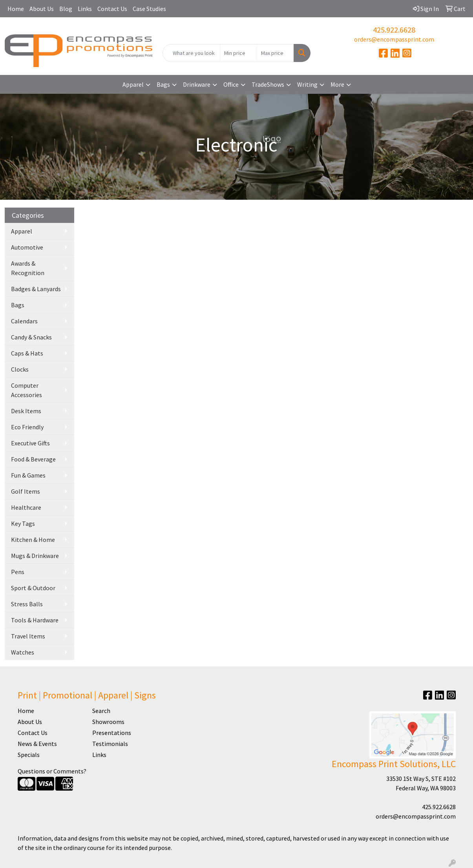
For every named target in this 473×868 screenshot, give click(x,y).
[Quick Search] (192, 53)
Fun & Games (28, 475)
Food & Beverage (33, 459)
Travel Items (28, 636)
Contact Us (112, 9)
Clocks (20, 369)
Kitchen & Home (33, 540)
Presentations (112, 733)
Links (85, 9)
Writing (307, 84)
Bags (163, 84)
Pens (18, 572)
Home (16, 9)
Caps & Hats (27, 353)
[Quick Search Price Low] (238, 53)
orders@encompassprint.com (394, 39)
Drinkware (197, 84)
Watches (23, 652)
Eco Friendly (27, 427)
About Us (42, 9)
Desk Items (26, 411)
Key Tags (23, 523)
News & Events (37, 744)
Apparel (133, 84)
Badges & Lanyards (36, 289)
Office (231, 84)
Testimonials (110, 744)
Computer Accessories (26, 390)
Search (101, 711)
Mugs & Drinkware (35, 556)
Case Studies (149, 9)
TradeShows (268, 84)
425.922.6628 (394, 30)
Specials (29, 755)
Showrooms (108, 722)
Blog (66, 9)
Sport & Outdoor (33, 588)
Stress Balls (27, 604)
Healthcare (26, 507)
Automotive (27, 247)
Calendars (24, 321)
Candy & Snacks (31, 337)
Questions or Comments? (52, 771)
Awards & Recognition (28, 268)
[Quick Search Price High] (275, 53)
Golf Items (26, 491)
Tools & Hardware (35, 620)
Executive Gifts (30, 443)
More (337, 84)
